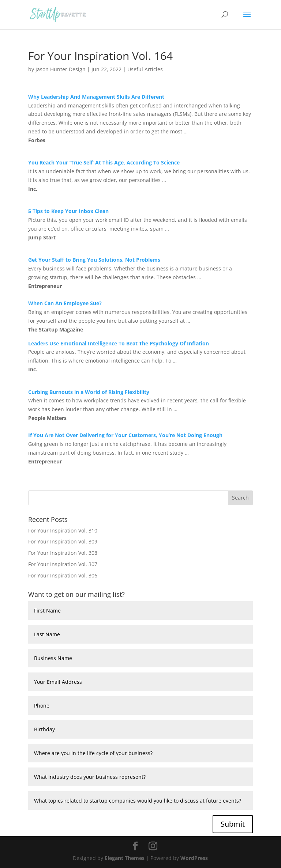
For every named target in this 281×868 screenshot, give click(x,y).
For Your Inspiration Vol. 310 (63, 530)
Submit (233, 824)
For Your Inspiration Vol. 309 (63, 541)
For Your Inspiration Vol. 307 (63, 564)
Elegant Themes (125, 858)
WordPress (194, 858)
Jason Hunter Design (61, 69)
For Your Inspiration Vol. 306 (63, 575)
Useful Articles (145, 69)
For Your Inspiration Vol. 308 (63, 553)
